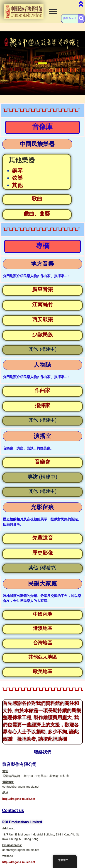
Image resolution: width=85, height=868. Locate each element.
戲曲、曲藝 (37, 214)
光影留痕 (42, 507)
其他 (18, 185)
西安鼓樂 (43, 319)
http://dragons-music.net (19, 799)
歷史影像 (43, 553)
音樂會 (42, 462)
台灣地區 (43, 643)
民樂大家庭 (43, 584)
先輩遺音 (43, 538)
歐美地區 (43, 671)
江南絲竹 (43, 305)
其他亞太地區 (43, 657)
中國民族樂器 (37, 144)
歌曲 (37, 199)
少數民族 (43, 335)
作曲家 (42, 390)
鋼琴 (18, 171)
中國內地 (43, 614)
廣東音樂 (43, 289)
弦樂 (18, 178)
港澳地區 (43, 628)
